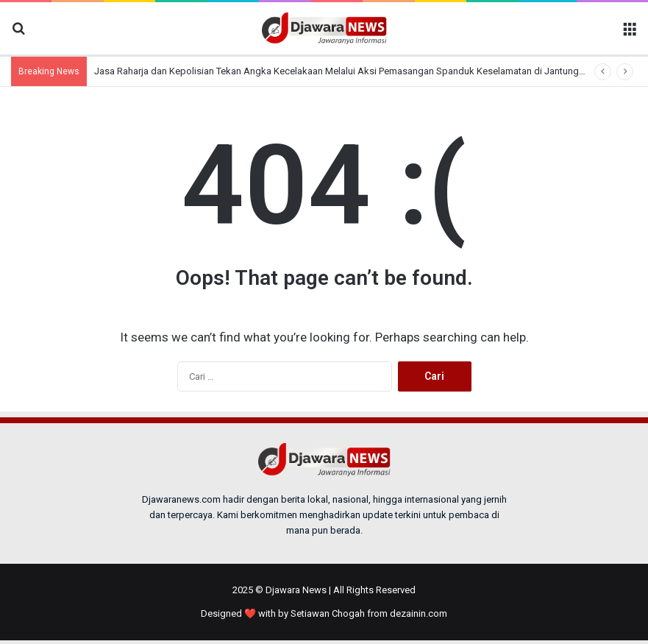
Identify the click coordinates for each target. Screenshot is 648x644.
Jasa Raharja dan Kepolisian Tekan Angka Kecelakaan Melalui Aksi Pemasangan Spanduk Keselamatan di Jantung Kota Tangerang (371, 71)
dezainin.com (419, 613)
